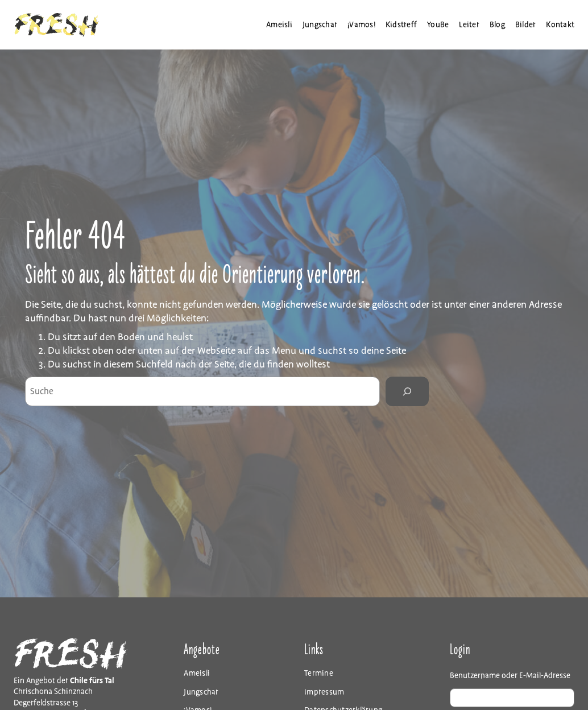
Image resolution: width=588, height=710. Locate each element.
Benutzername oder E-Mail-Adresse (510, 676)
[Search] (407, 391)
